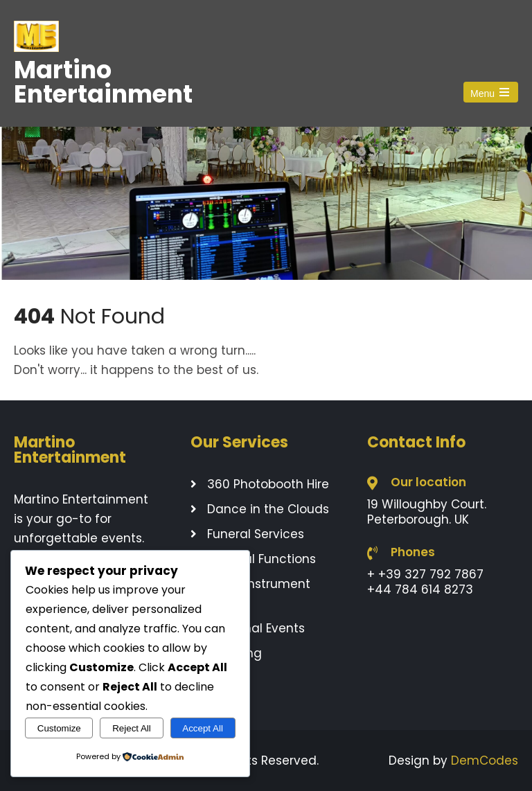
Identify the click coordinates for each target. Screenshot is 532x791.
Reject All (132, 728)
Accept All (203, 728)
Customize (59, 728)
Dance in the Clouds (268, 509)
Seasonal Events (256, 628)
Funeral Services (256, 534)
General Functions (261, 559)
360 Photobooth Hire (268, 484)
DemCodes (485, 761)
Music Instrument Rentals (250, 594)
